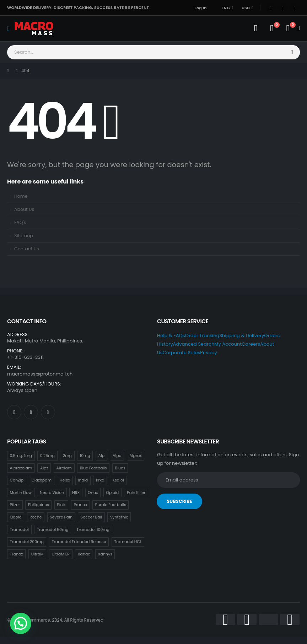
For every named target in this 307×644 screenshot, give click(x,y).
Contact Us (27, 249)
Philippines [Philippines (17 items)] (39, 505)
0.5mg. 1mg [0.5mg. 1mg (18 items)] (21, 456)
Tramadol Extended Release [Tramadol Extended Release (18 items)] (79, 542)
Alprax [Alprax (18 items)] (135, 456)
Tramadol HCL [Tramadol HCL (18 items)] (128, 542)
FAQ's (20, 222)
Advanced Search (194, 344)
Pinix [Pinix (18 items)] (61, 505)
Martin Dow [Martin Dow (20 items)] (21, 493)
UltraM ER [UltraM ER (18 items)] (61, 554)
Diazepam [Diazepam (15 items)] (42, 480)
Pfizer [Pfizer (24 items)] (15, 505)
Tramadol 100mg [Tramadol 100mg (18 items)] (93, 529)
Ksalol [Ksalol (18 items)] (118, 480)
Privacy (208, 353)
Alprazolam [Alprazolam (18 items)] (21, 468)
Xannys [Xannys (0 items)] (105, 554)
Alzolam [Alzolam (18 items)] (64, 468)
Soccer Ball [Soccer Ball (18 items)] (91, 517)
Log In (201, 8)
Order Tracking (202, 336)
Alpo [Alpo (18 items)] (117, 456)
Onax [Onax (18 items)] (93, 493)
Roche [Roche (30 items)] (36, 517)
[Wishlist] (272, 28)
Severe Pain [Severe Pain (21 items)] (61, 517)
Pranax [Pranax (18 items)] (80, 505)
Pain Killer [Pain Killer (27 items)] (136, 493)
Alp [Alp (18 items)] (102, 456)
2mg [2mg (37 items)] (67, 456)
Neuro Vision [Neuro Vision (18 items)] (52, 493)
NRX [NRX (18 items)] (76, 493)
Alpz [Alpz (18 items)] (44, 468)
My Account (228, 344)
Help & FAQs (171, 336)
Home (21, 196)
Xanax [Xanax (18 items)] (84, 554)
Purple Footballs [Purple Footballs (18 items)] (111, 505)
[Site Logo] (34, 28)
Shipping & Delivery (242, 336)
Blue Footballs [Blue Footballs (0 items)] (93, 468)
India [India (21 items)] (83, 480)
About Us (24, 209)
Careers (251, 344)
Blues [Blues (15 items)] (120, 468)
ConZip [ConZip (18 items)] (17, 480)
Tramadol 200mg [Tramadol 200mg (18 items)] (27, 542)
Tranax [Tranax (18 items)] (17, 554)
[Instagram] (295, 8)
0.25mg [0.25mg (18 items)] (47, 456)
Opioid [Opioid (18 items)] (112, 493)
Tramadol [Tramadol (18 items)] (19, 529)
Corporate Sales (182, 353)
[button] (21, 623)
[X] (282, 8)
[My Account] (256, 28)
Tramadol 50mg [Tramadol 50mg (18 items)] (53, 529)
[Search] (292, 52)
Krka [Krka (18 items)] (100, 480)
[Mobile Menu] (11, 28)
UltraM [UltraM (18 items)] (37, 554)
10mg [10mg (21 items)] (85, 456)
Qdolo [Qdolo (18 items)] (16, 517)
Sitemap (24, 236)
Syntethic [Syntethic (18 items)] (119, 517)
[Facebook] (271, 8)
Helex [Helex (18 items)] (65, 480)
